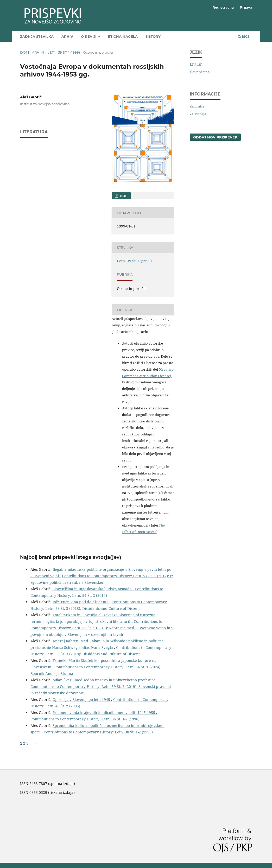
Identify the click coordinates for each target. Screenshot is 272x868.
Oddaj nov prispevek (215, 137)
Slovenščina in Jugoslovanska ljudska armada (93, 589)
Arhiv (67, 36)
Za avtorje (198, 114)
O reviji (89, 36)
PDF (123, 196)
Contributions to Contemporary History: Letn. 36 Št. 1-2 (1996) (85, 719)
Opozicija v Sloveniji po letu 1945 (82, 699)
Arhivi (38, 52)
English (196, 64)
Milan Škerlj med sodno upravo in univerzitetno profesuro (105, 680)
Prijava (246, 7)
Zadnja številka (37, 36)
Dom (24, 52)
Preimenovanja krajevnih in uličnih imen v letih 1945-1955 (104, 712)
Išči (243, 36)
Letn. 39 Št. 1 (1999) (64, 52)
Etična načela (123, 36)
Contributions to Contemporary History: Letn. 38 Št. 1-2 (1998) (98, 732)
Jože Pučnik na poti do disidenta (81, 602)
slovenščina (200, 72)
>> (35, 743)
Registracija (223, 7)
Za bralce (197, 106)
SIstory (153, 36)
